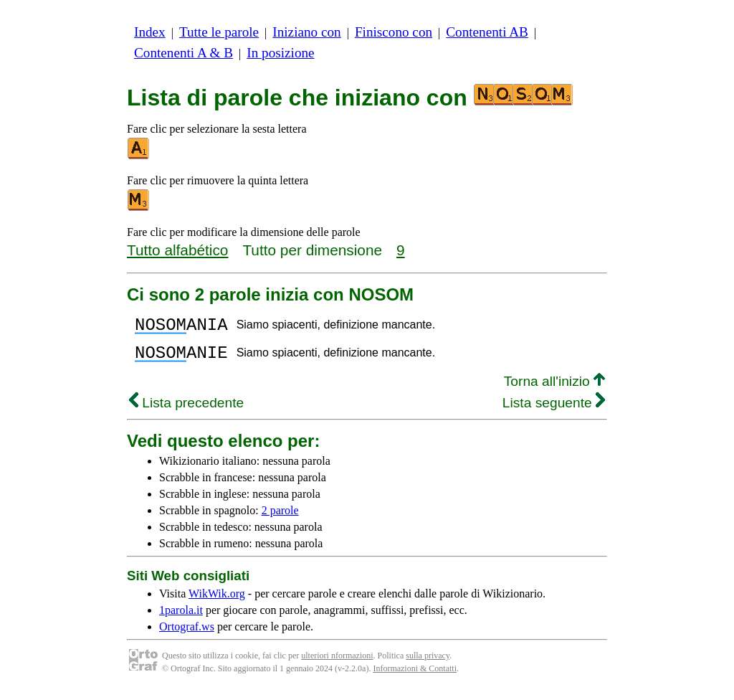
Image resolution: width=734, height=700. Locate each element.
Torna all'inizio (554, 390)
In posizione (280, 53)
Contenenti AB (487, 32)
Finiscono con (394, 32)
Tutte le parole (219, 32)
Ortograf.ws (187, 635)
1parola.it (181, 619)
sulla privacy (428, 664)
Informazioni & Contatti (415, 677)
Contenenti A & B (183, 53)
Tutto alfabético (177, 250)
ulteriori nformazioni (337, 664)
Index (150, 32)
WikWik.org (217, 602)
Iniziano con (306, 32)
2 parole (280, 519)
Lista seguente (554, 411)
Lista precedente (186, 411)
